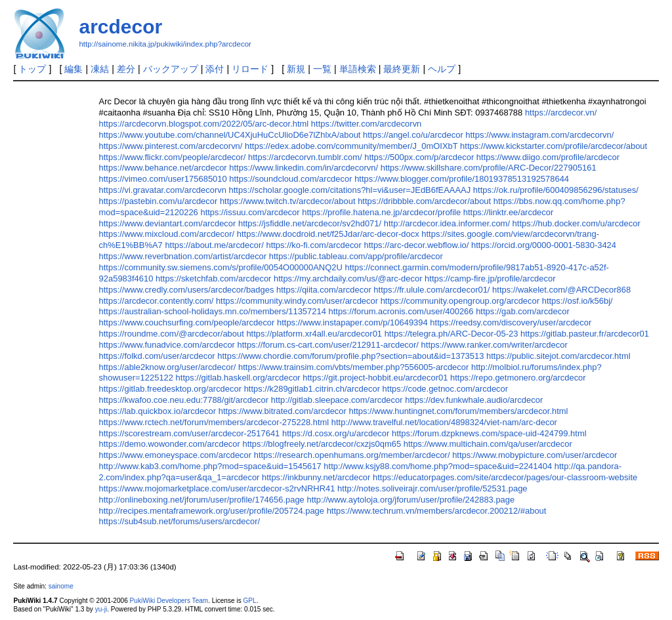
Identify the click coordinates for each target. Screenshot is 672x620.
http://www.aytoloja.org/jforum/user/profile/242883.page (410, 500)
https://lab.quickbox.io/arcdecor (158, 411)
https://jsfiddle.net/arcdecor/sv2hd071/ (310, 223)
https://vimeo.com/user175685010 (163, 179)
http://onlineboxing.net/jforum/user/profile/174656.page (202, 500)
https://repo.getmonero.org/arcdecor (518, 378)
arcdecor (120, 27)
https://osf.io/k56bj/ (577, 301)
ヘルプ (442, 69)
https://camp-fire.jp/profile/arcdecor (490, 279)
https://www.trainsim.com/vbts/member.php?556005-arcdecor (353, 367)
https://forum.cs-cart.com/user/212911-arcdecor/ (328, 345)
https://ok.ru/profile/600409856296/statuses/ (556, 190)
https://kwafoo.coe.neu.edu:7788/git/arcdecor (184, 400)
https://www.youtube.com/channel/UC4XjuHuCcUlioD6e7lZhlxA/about (230, 135)
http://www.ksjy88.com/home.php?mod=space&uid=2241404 (438, 466)
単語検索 (358, 69)
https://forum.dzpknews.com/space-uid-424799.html (489, 433)
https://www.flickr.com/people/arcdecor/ (173, 157)
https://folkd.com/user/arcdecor (157, 356)
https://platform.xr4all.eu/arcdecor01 (314, 334)
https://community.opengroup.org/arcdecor (460, 301)
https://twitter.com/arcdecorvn (366, 124)
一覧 (322, 69)
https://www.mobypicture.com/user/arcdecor (535, 455)
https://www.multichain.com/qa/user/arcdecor (488, 444)
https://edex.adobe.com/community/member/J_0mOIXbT (351, 146)
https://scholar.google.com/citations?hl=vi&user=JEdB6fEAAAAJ (350, 190)
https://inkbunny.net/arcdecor (316, 477)
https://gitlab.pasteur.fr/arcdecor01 (585, 334)
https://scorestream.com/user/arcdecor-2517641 (190, 433)
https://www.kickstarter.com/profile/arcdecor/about (554, 146)
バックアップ (171, 69)
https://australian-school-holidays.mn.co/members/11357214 (213, 311)
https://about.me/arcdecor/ (214, 245)
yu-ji (101, 609)
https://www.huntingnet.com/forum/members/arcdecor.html (458, 411)
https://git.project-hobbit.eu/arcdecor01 (375, 378)
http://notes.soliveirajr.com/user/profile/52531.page (432, 488)
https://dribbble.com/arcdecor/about (424, 201)
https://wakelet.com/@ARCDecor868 (561, 290)
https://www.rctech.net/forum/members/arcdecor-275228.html (214, 422)
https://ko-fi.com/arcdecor (313, 245)
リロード (250, 69)
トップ (32, 69)
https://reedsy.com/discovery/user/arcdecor (511, 322)
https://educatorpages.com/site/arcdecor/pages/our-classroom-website (505, 477)
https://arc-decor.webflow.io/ (417, 245)
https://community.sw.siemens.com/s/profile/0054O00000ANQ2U (221, 267)
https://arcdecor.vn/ (561, 113)
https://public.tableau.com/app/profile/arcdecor (356, 256)
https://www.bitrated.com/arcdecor (283, 411)
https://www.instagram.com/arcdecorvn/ (539, 135)
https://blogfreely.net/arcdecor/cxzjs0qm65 (322, 444)
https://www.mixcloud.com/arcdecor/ (167, 234)
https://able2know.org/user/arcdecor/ (168, 367)
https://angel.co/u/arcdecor (413, 135)
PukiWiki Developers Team (169, 601)
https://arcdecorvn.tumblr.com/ (305, 157)
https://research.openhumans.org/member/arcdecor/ (352, 455)
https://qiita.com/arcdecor (324, 290)
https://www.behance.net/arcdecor (163, 168)
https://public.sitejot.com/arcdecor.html (558, 356)
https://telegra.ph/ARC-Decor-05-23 (451, 334)
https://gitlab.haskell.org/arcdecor (238, 378)
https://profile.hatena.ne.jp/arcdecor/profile (381, 212)
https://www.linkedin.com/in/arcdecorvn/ (304, 168)
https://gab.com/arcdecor (523, 311)
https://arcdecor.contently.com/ (157, 301)
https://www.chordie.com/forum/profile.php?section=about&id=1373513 (350, 356)
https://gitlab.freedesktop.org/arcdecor (170, 389)
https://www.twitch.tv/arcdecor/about (288, 201)
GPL (249, 601)
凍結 (100, 69)
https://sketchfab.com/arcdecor (213, 279)
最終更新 (402, 69)
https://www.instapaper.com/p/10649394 (352, 322)
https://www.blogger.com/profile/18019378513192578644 (462, 179)
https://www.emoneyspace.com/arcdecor (176, 455)
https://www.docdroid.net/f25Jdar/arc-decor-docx (328, 234)
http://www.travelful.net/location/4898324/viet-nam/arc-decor (444, 422)
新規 (296, 69)
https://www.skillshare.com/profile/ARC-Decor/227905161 (489, 168)
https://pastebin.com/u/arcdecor (158, 201)
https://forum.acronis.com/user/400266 (401, 311)
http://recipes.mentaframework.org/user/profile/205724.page (212, 511)
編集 (73, 69)
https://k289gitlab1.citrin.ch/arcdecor (312, 389)
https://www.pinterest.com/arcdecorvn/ (171, 146)
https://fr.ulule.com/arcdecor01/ (431, 290)
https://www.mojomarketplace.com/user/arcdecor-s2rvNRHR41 (217, 488)
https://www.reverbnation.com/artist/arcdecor (183, 256)
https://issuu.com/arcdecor (250, 212)
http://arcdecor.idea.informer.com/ (447, 223)
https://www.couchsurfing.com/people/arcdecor (187, 322)
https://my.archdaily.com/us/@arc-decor (348, 279)
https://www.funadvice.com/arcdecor (167, 345)
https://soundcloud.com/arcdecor (290, 179)
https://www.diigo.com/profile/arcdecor (548, 157)
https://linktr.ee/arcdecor (509, 212)
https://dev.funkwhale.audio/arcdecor (474, 400)
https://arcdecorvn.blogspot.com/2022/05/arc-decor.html (204, 124)
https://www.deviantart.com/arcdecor (168, 223)
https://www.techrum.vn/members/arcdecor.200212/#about (437, 511)
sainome (61, 586)
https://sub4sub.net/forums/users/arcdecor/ (180, 521)
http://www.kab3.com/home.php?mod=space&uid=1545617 (210, 466)
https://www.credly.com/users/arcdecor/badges (187, 290)
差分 (126, 69)
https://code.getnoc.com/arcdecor (446, 389)
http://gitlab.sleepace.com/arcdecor (337, 400)
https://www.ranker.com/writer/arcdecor (494, 345)
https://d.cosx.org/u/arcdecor (336, 433)
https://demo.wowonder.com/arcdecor (170, 444)
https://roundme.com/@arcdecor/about (172, 334)
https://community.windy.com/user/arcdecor (297, 301)
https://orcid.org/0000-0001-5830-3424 (544, 245)
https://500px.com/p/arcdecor (419, 157)
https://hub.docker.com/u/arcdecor (577, 223)
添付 (215, 69)
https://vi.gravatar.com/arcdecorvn (163, 190)
